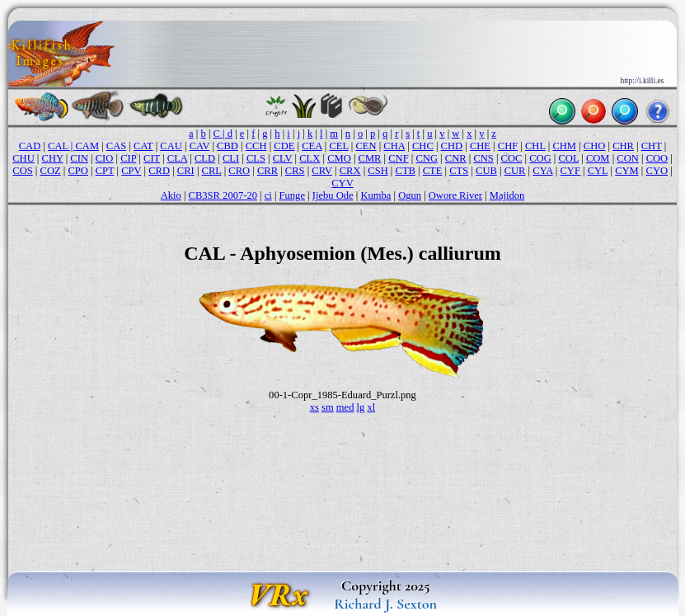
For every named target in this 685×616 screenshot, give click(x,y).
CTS (459, 171)
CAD (30, 146)
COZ (51, 171)
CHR (623, 146)
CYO (657, 171)
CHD (452, 146)
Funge (292, 195)
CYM (627, 171)
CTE (433, 171)
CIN (79, 158)
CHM (564, 146)
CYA (542, 171)
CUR (515, 171)
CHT (652, 146)
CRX (350, 171)
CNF (398, 158)
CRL (212, 171)
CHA (394, 146)
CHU (23, 158)
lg (361, 407)
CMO (339, 158)
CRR (267, 171)
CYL (598, 171)
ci (268, 195)
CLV (283, 158)
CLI (231, 158)
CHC (423, 146)
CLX (310, 158)
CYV (342, 183)
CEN (366, 146)
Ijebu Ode (333, 195)
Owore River (455, 195)
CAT (143, 146)
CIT (152, 158)
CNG (427, 158)
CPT (105, 171)
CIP (128, 158)
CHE (480, 146)
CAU (171, 146)
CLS (256, 158)
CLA (177, 158)
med (345, 407)
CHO (595, 146)
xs (314, 407)
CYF (570, 171)
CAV (200, 146)
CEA (312, 146)
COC (512, 158)
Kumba (375, 195)
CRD (159, 171)
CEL (338, 146)
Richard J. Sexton (385, 604)
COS (22, 171)
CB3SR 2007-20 (223, 195)
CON (628, 158)
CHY (53, 158)
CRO (239, 171)
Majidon (507, 195)
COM (598, 158)
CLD (205, 158)
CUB (486, 171)
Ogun (410, 195)
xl (371, 407)
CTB (406, 171)
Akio (171, 195)
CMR (370, 158)
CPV (131, 171)
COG (540, 158)
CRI (186, 171)
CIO (105, 158)
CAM (87, 146)
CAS (116, 146)
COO (657, 158)
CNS (483, 158)
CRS (295, 171)
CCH (256, 146)
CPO (77, 171)
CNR (456, 158)
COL (569, 158)
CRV (322, 171)
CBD (228, 146)
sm (328, 407)
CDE (284, 146)
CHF (508, 146)
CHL (535, 146)
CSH (378, 171)
